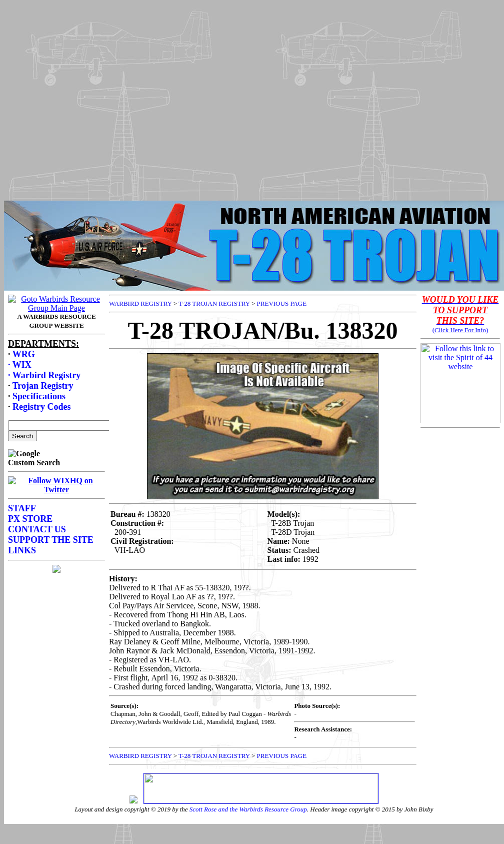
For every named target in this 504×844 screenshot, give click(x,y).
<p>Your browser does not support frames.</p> (56, 503)
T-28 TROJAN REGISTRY (214, 303)
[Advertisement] (250, 98)
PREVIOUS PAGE (282, 303)
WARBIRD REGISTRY (140, 303)
